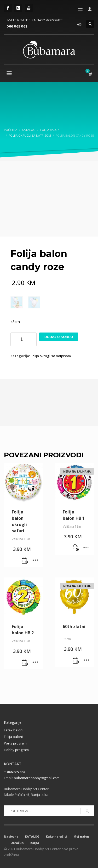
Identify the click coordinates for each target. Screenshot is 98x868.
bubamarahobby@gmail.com (37, 778)
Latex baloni (14, 730)
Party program (15, 743)
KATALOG (32, 836)
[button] (25, 561)
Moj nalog (81, 836)
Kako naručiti (56, 836)
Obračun (17, 843)
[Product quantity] (24, 339)
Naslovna (11, 836)
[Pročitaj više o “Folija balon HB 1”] (76, 548)
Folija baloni (13, 737)
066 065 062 (17, 26)
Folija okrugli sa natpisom (51, 356)
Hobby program (16, 750)
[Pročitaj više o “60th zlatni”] (76, 661)
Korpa (35, 843)
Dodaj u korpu (59, 337)
